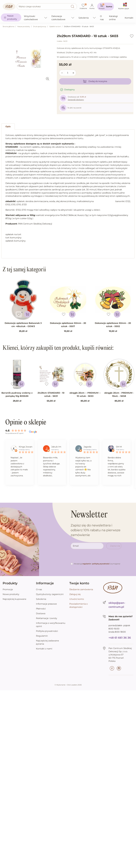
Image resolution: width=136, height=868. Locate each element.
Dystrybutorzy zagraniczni (50, 594)
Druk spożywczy (40, 26)
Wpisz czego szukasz (30, 6)
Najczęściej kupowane (14, 599)
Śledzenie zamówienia (81, 589)
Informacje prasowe (46, 604)
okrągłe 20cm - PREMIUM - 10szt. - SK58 (119, 394)
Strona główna (8, 26)
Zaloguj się (75, 594)
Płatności (41, 609)
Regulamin (42, 636)
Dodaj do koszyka (95, 81)
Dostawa (41, 613)
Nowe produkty (11, 594)
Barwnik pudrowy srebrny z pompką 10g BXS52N (17, 394)
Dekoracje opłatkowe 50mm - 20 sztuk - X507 (68, 325)
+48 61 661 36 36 (120, 638)
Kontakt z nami (44, 649)
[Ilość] (68, 73)
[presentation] (91, 557)
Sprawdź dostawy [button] (76, 100)
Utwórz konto (77, 599)
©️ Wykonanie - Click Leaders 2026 (68, 685)
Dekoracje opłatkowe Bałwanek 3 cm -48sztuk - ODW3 (23, 325)
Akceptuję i (97, 564)
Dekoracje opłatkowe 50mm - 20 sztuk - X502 (113, 325)
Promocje (8, 589)
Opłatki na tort (55, 26)
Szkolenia (41, 599)
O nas (39, 589)
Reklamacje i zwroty (47, 618)
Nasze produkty (24, 26)
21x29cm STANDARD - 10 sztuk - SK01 (51, 394)
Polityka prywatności (47, 631)
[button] (106, 7)
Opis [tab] (8, 127)
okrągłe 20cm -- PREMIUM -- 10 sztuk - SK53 (85, 394)
